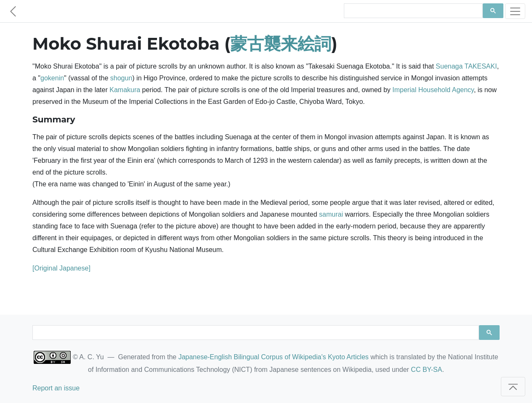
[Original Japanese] (61, 268)
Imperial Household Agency (433, 90)
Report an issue (56, 388)
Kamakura (125, 90)
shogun (121, 78)
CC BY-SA (426, 370)
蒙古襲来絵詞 (281, 44)
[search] (412, 11)
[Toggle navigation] (515, 11)
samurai (331, 214)
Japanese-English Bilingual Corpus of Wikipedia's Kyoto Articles (274, 357)
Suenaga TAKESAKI (466, 66)
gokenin (52, 78)
